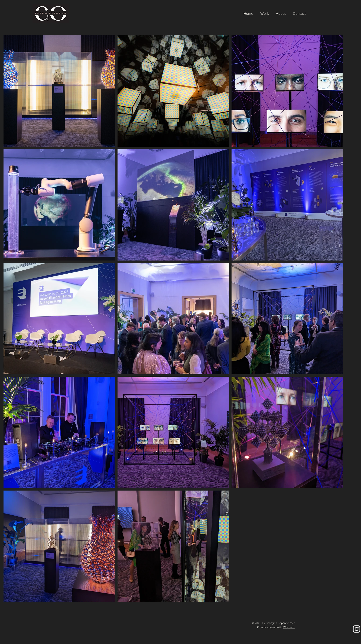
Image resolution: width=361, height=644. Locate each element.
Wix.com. (289, 627)
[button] (265, 14)
